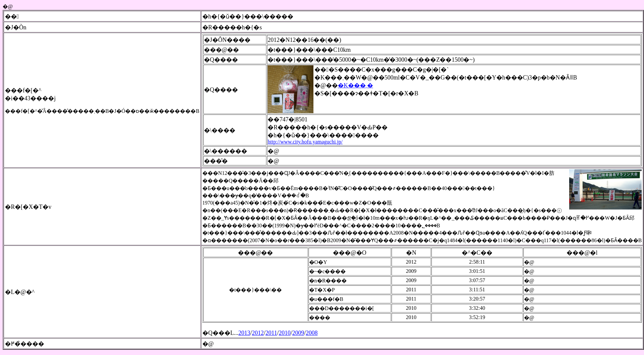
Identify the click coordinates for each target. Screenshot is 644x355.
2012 (258, 333)
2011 (271, 333)
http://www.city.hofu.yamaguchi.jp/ (305, 142)
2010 (285, 333)
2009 (298, 333)
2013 (244, 333)
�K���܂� (355, 85)
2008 (312, 333)
